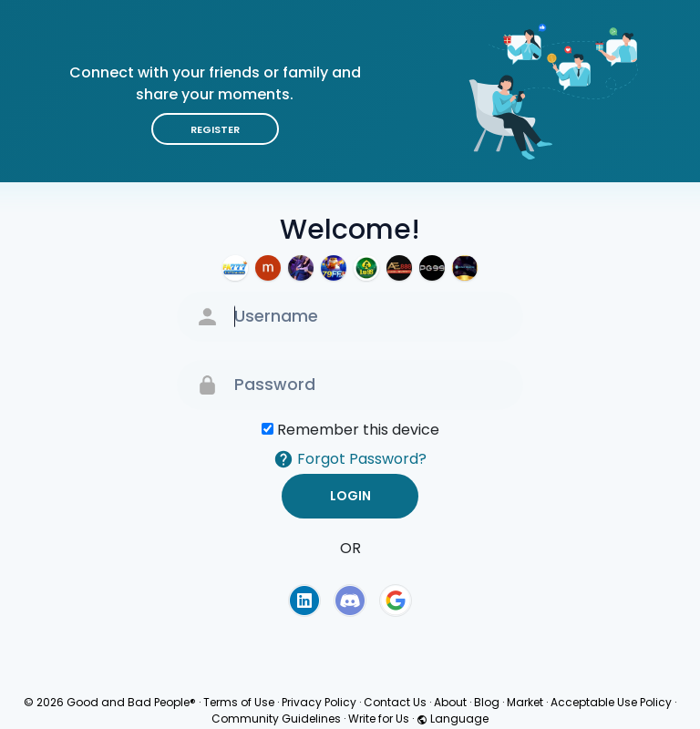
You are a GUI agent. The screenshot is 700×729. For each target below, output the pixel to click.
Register (215, 129)
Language (453, 719)
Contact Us (395, 702)
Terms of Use (239, 702)
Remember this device (358, 430)
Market (525, 702)
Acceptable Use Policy (611, 702)
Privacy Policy (319, 702)
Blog (487, 702)
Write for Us (379, 719)
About (450, 702)
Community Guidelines (276, 719)
